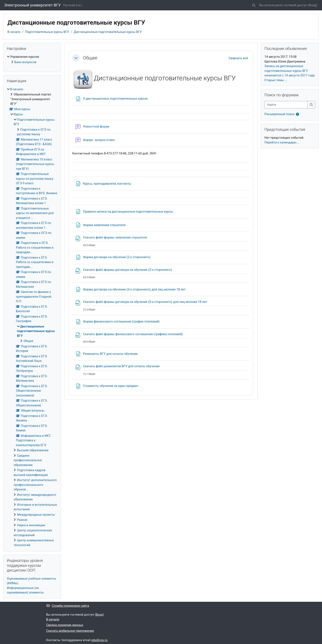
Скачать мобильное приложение (70, 631)
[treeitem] (32, 59)
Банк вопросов (25, 62)
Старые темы (274, 80)
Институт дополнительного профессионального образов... (35, 485)
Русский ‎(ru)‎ (72, 5)
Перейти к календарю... (282, 142)
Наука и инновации (31, 525)
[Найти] (286, 105)
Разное (22, 520)
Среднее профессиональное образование (28, 460)
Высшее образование (33, 450)
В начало (14, 32)
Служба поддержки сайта (68, 606)
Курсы (18, 114)
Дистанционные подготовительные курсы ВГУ (108, 32)
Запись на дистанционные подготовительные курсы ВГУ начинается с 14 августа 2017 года (290, 71)
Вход (312, 5)
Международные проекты (36, 515)
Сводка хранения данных (65, 625)
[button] (254, 5)
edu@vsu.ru (99, 640)
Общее (90, 58)
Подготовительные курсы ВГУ (47, 32)
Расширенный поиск (280, 114)
